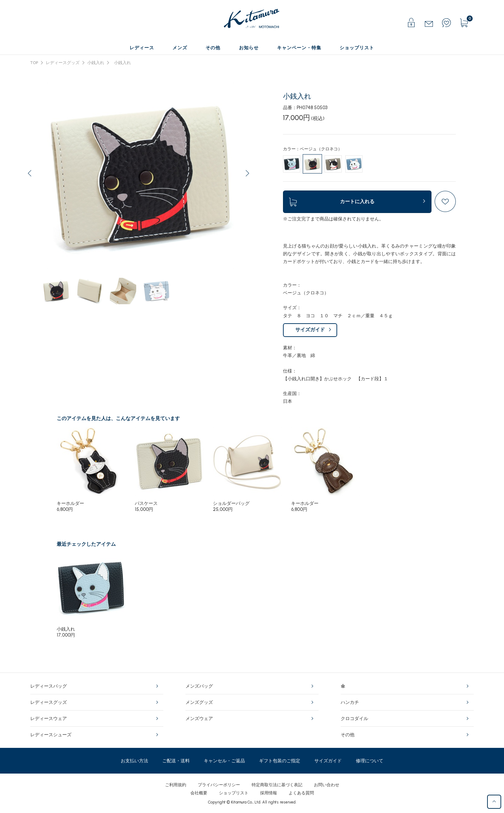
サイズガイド (310, 330)
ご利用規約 (176, 785)
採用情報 (269, 793)
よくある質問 (301, 793)
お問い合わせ (327, 785)
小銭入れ (96, 63)
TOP (34, 63)
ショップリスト (234, 793)
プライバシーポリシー (219, 785)
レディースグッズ (63, 63)
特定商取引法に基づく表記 (277, 785)
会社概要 (199, 793)
